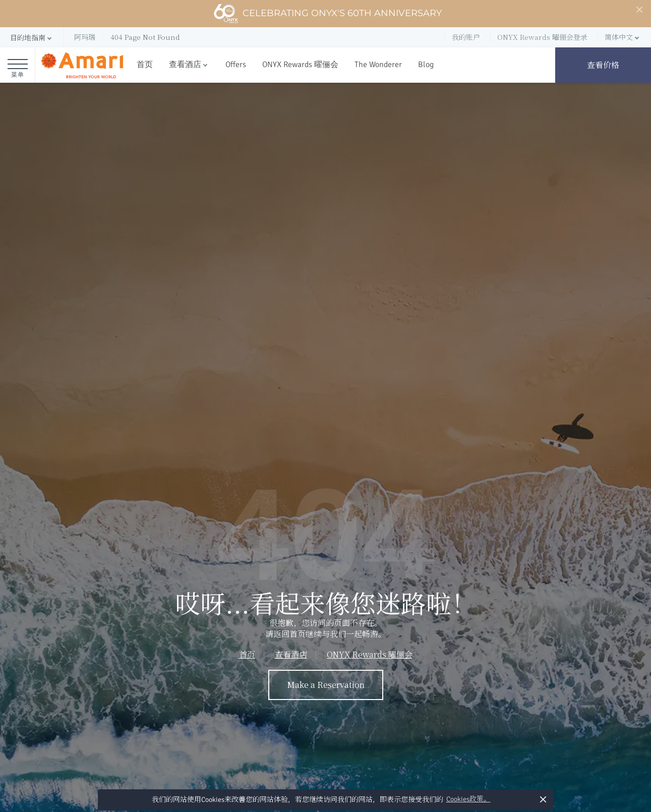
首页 (145, 65)
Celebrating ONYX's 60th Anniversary (328, 14)
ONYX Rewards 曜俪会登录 (542, 37)
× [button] (543, 799)
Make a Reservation (326, 685)
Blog (426, 65)
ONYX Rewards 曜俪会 (300, 65)
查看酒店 (185, 65)
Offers (236, 65)
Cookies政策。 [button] (468, 799)
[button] (32, 38)
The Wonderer (378, 65)
